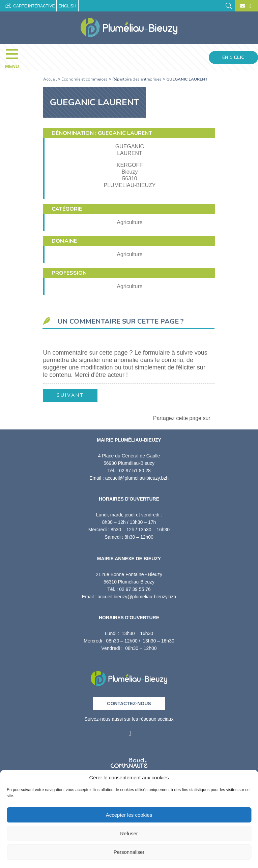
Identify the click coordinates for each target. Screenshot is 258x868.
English (67, 6)
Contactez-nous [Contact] (129, 704)
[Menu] (15, 57)
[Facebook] (250, 6)
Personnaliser (129, 852)
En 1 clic (233, 57)
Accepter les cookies (129, 815)
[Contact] (242, 6)
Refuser (129, 833)
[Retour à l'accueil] (129, 676)
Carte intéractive (30, 6)
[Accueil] (129, 28)
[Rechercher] (229, 5)
